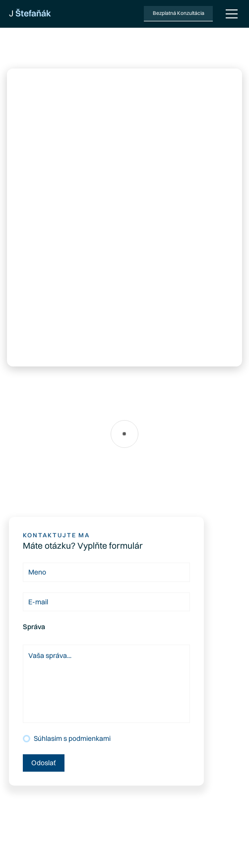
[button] (230, 14)
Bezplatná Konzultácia (179, 13)
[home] (30, 13)
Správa (34, 627)
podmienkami (90, 738)
